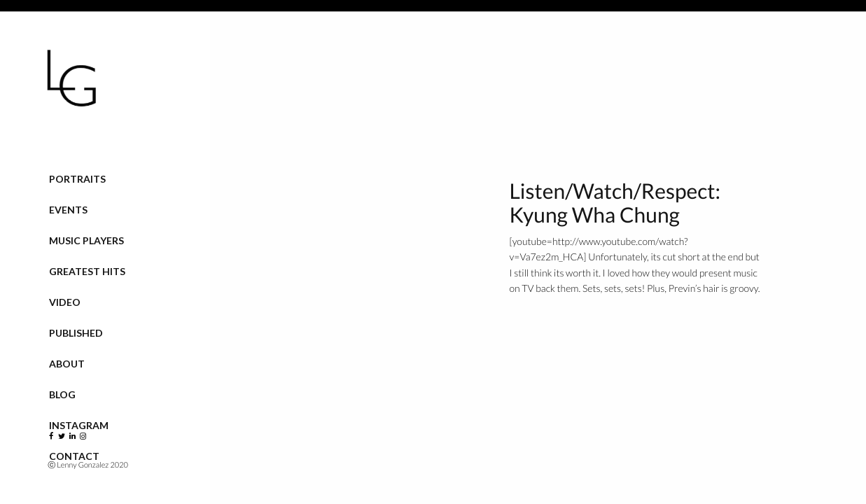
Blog (62, 394)
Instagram (79, 425)
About (67, 364)
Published (76, 333)
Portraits (77, 179)
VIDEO (65, 302)
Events (68, 210)
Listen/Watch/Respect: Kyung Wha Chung (615, 203)
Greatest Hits (87, 271)
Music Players (86, 240)
